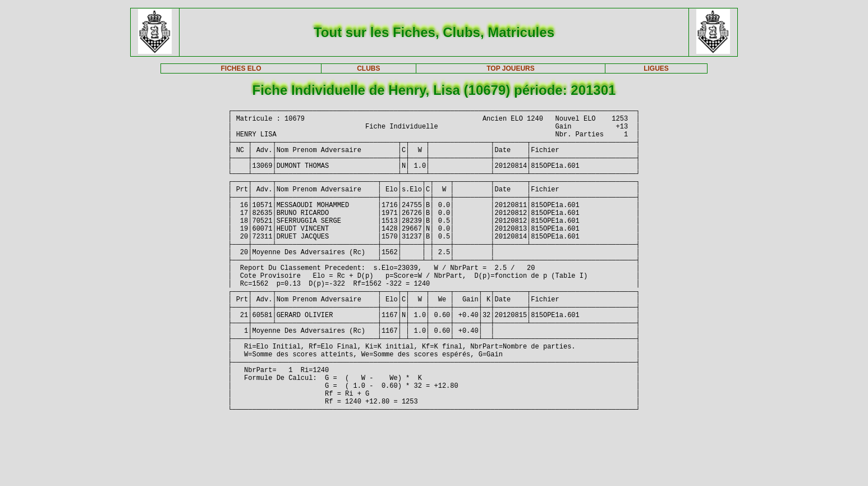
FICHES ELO (241, 68)
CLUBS (368, 68)
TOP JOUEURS (511, 68)
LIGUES (656, 68)
